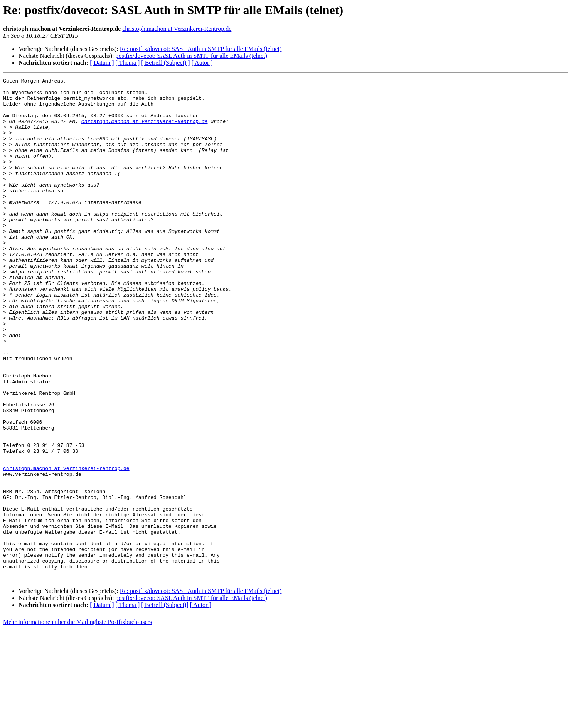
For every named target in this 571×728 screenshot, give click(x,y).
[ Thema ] (128, 63)
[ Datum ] (102, 63)
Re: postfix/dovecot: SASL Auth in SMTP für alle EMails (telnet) (201, 49)
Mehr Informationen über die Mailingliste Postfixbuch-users (77, 721)
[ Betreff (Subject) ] (165, 63)
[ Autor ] (202, 63)
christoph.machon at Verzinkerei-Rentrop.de (177, 29)
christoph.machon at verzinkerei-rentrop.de (66, 547)
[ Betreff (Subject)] (165, 704)
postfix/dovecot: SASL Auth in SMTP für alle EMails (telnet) (191, 56)
